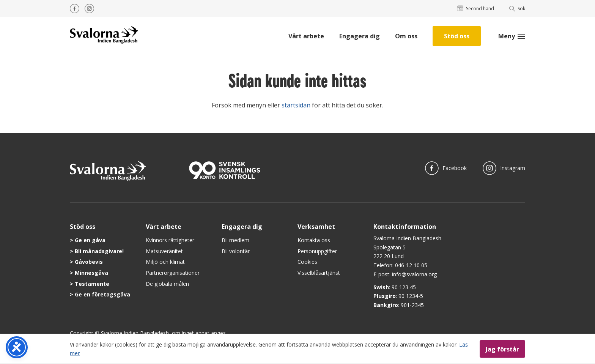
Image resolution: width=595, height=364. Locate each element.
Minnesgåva (91, 273)
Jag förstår (502, 349)
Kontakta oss (314, 240)
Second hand (476, 9)
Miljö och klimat (165, 262)
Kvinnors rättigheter (170, 240)
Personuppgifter (317, 251)
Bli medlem (235, 240)
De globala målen (167, 284)
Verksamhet (316, 227)
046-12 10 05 (411, 265)
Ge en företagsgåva (102, 294)
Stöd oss (457, 36)
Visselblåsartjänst (319, 273)
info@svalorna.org (414, 274)
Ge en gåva (90, 240)
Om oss (406, 36)
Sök (517, 9)
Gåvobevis (89, 262)
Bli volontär (236, 251)
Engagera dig (360, 36)
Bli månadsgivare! (99, 251)
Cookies (307, 262)
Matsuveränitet (164, 251)
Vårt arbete (306, 36)
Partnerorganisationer (173, 273)
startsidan (296, 105)
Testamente (92, 284)
